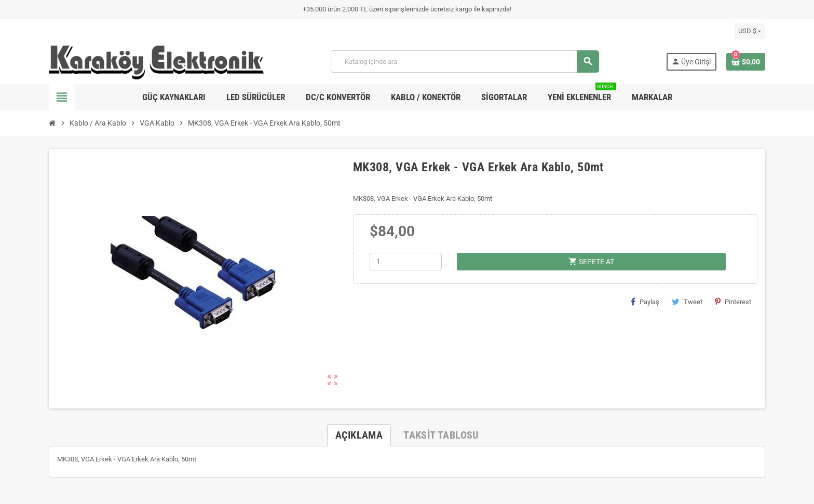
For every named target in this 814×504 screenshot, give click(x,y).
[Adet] (406, 262)
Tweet (687, 302)
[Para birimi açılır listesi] (750, 31)
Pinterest (733, 302)
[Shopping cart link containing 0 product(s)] (746, 62)
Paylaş (645, 302)
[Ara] (465, 62)
